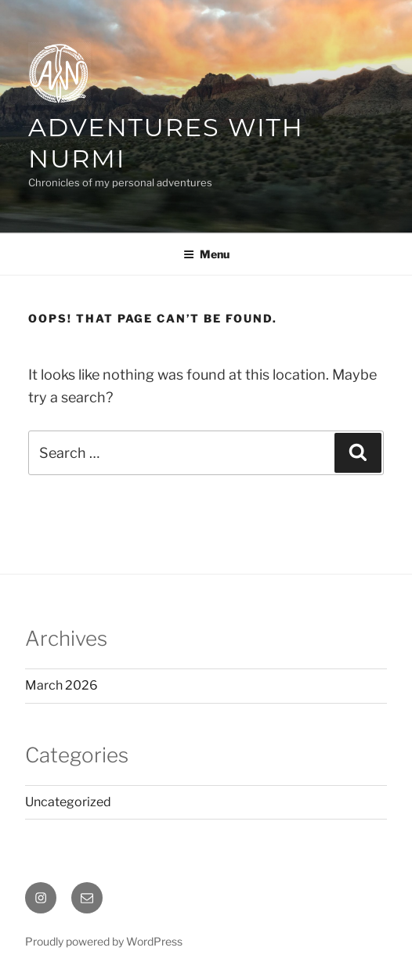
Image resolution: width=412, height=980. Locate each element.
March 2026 (61, 685)
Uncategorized (68, 802)
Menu (206, 254)
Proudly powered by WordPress (104, 941)
